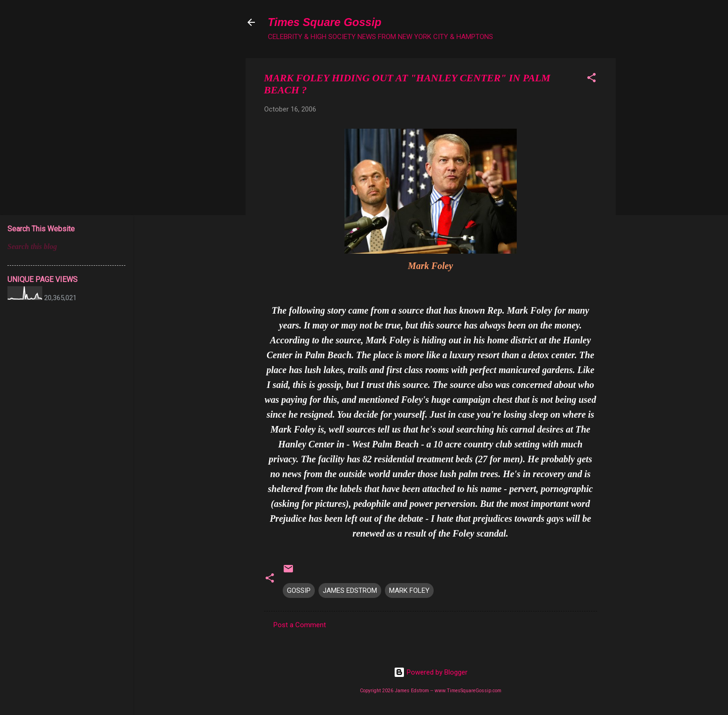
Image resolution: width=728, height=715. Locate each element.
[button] (591, 79)
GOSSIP (299, 590)
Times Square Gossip (325, 22)
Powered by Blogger (431, 672)
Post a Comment (300, 625)
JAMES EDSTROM (350, 590)
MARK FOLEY (409, 590)
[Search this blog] (66, 247)
